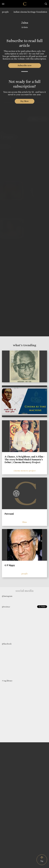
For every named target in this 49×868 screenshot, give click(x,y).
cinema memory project (25, 471)
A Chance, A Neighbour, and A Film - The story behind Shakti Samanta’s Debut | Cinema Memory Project (24, 459)
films (25, 522)
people (5, 12)
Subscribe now (24, 65)
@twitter (6, 607)
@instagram (7, 596)
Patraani (9, 514)
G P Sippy (10, 565)
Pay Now (25, 101)
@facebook (7, 644)
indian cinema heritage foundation (30, 12)
